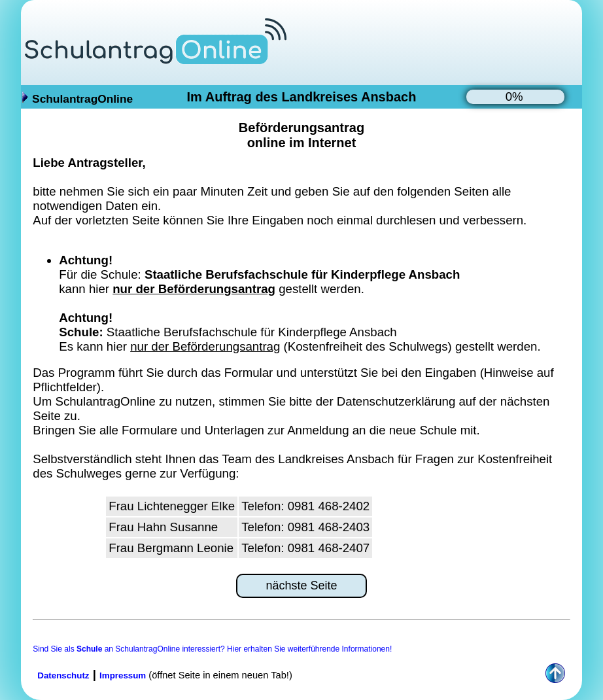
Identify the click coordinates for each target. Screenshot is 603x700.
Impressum (123, 675)
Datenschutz (63, 675)
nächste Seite (301, 586)
